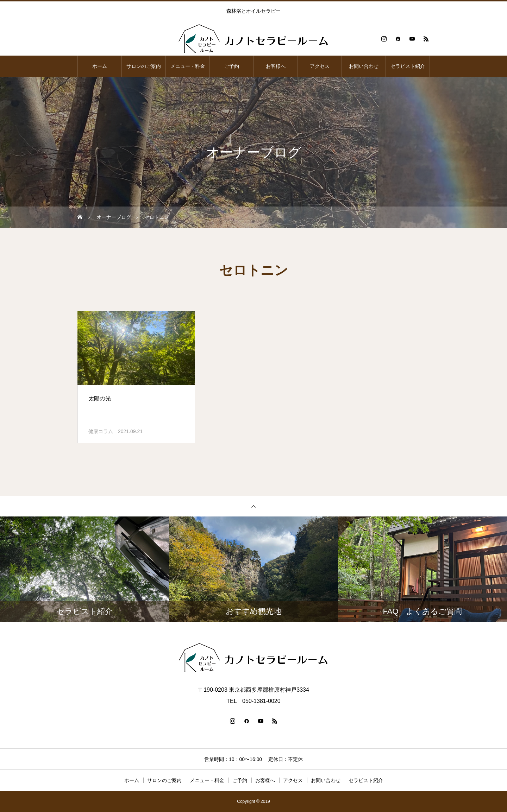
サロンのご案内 (144, 66)
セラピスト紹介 (408, 66)
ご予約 (232, 66)
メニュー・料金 (188, 66)
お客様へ (276, 66)
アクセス (320, 66)
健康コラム (101, 431)
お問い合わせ (364, 66)
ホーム (100, 66)
